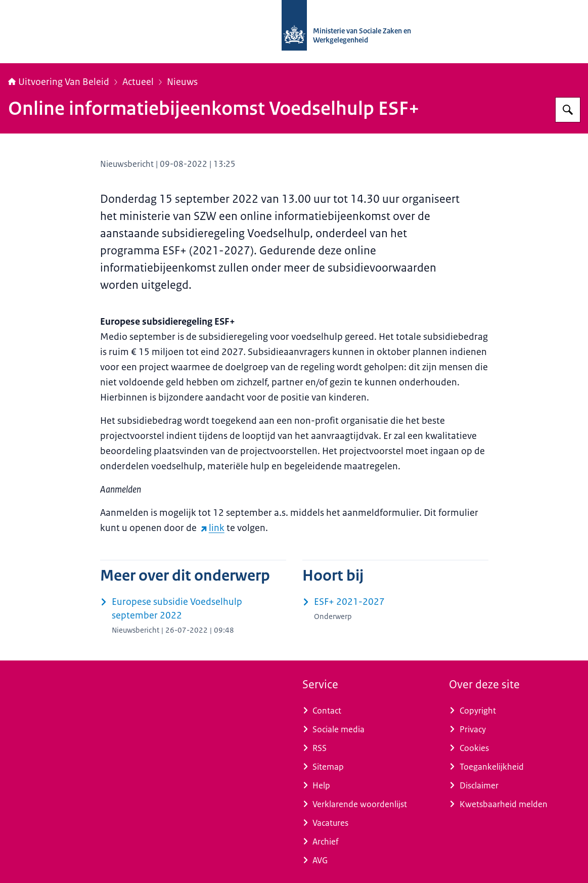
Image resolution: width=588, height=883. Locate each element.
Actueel (138, 82)
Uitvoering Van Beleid (59, 82)
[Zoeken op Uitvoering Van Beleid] (568, 110)
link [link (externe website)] (213, 528)
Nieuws (182, 82)
